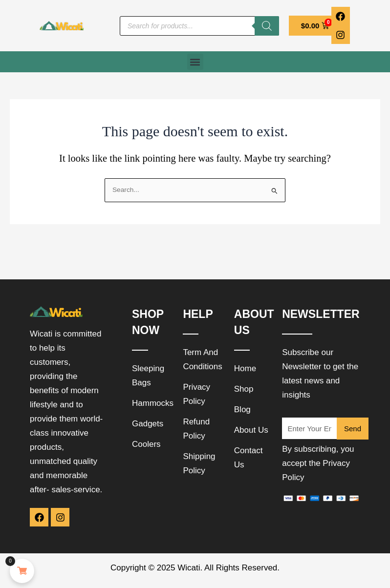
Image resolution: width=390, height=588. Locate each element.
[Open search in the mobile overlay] (199, 26)
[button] (195, 62)
